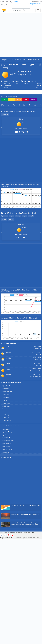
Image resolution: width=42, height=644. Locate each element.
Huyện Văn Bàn (6, 446)
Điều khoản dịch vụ (21, 538)
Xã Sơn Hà (5, 409)
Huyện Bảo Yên (6, 435)
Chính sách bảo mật (33, 538)
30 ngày (11, 220)
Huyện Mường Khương (8, 441)
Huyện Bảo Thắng (20, 60)
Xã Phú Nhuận (6, 406)
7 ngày (24, 216)
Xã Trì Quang (5, 415)
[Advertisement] (21, 35)
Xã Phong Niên (6, 403)
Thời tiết (20, 533)
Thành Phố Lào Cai (7, 449)
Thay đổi (4, 5)
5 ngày (18, 216)
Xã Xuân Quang (6, 421)
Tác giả (13, 538)
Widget (2, 538)
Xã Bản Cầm (5, 395)
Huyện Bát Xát (6, 438)
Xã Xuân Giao (6, 418)
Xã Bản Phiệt (5, 397)
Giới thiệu (8, 538)
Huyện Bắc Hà (6, 429)
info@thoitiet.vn (29, 533)
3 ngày (11, 216)
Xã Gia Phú (5, 400)
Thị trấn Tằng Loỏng (7, 392)
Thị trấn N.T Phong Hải (8, 386)
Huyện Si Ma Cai (6, 444)
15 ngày (4, 220)
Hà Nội (16, 2)
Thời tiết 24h (5, 114)
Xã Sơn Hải (5, 412)
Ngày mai (4, 216)
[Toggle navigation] (38, 10)
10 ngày (31, 216)
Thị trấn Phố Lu (6, 389)
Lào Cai (11, 60)
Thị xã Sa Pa (5, 452)
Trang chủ (4, 60)
